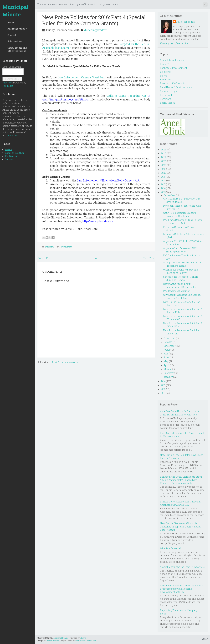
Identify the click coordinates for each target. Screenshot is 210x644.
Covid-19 (165, 64)
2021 (163, 169)
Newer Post (45, 258)
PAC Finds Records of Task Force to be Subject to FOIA (183, 222)
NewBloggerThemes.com (86, 641)
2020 (164, 173)
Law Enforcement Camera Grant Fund (82, 77)
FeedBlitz (8, 86)
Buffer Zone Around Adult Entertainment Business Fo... (180, 285)
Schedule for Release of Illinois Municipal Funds (181, 278)
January (168, 377)
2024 (164, 157)
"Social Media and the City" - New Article (182, 567)
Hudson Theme (52, 641)
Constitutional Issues (172, 60)
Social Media (167, 103)
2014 (163, 381)
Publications (15, 41)
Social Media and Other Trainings (17, 49)
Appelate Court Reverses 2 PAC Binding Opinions (180, 250)
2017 (163, 184)
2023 (163, 161)
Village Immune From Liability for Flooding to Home (182, 264)
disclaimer (13, 135)
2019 (163, 177)
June (166, 357)
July (166, 354)
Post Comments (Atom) (65, 362)
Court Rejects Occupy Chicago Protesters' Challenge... (180, 214)
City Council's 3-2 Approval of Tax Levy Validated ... (182, 200)
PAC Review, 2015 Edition (177, 291)
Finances (165, 79)
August (167, 350)
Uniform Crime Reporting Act (126, 96)
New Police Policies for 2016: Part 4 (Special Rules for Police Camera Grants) (94, 20)
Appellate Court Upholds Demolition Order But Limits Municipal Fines (180, 413)
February (169, 373)
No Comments (66, 247)
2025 (164, 153)
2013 (163, 385)
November (170, 338)
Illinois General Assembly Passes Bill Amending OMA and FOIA (181, 503)
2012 (163, 389)
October (168, 342)
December (169, 195)
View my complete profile (174, 43)
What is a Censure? (170, 548)
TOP (205, 639)
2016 (163, 188)
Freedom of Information (174, 83)
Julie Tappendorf (95, 30)
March (167, 369)
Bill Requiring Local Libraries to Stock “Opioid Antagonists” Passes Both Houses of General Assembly (181, 480)
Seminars (165, 99)
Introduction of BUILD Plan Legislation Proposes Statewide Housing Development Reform (182, 589)
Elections (165, 72)
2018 (163, 181)
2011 (163, 393)
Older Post (149, 258)
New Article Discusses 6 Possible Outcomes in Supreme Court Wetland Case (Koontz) (180, 527)
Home (11, 23)
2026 (164, 150)
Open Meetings (168, 91)
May (166, 361)
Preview (7, 83)
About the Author (17, 29)
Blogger (83, 638)
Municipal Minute (15, 11)
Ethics (163, 76)
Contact (12, 35)
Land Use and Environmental (176, 87)
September (170, 346)
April (166, 365)
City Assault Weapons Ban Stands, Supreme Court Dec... (182, 296)
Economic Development (173, 68)
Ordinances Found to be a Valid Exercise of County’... (181, 271)
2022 (164, 165)
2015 (163, 192)
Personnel (49, 247)
